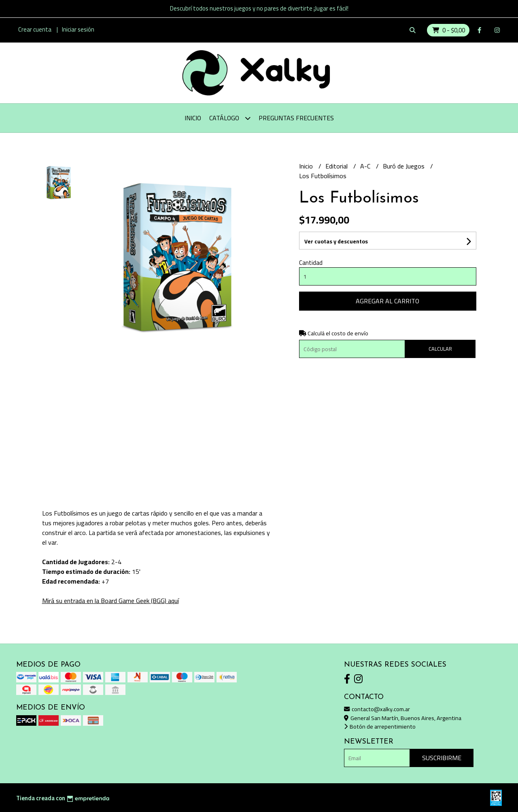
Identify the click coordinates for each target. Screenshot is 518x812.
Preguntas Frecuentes (296, 118)
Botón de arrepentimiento (380, 726)
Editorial (337, 166)
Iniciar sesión (78, 29)
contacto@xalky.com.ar (377, 709)
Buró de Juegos (404, 166)
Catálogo (230, 118)
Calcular (440, 349)
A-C (366, 166)
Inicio (193, 118)
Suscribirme (442, 758)
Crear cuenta (35, 29)
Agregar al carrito (387, 301)
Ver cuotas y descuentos (336, 241)
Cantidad (311, 263)
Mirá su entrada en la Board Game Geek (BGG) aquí (110, 601)
